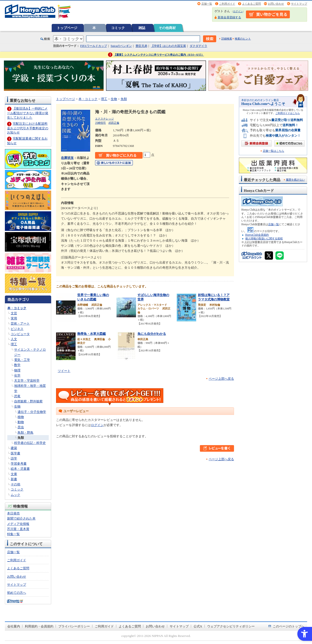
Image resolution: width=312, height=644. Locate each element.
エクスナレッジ (104, 119)
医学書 (15, 453)
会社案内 (14, 626)
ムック (15, 495)
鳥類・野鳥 (25, 433)
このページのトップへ (289, 626)
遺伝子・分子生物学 (32, 412)
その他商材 (167, 28)
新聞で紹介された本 (21, 518)
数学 (17, 365)
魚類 (21, 438)
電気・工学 (22, 360)
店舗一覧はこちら (273, 151)
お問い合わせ (276, 4)
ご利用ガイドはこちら (288, 113)
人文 (14, 339)
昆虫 (21, 427)
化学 (17, 375)
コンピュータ (20, 334)
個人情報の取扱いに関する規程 (264, 238)
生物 (17, 406)
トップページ (67, 28)
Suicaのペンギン (121, 46)
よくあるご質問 (251, 4)
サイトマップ (299, 4)
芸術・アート (20, 323)
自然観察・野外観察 (28, 401)
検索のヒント (243, 39)
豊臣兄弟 (141, 46)
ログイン (238, 11)
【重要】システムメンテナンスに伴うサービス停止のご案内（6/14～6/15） (159, 55)
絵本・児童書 (20, 469)
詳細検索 (227, 39)
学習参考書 (19, 464)
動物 (21, 422)
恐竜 (17, 396)
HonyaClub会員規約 (257, 235)
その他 (15, 484)
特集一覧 (13, 534)
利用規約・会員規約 (39, 626)
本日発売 (13, 513)
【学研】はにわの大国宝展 (168, 46)
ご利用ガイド (227, 4)
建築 (14, 448)
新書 (14, 479)
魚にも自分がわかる (152, 334)
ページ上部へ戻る (221, 379)
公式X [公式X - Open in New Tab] (198, 626)
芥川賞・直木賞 (18, 529)
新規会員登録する (229, 17)
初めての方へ (17, 593)
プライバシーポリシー (74, 626)
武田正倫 (114, 123)
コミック (118, 28)
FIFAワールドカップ (94, 46)
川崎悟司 (100, 123)
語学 (14, 458)
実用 (14, 318)
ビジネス (17, 329)
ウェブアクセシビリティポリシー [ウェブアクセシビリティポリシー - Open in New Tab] (231, 626)
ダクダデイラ (198, 46)
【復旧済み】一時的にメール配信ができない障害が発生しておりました (28, 113)
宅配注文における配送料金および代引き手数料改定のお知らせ (28, 128)
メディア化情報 (18, 524)
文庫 (14, 474)
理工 (14, 344)
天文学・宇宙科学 (27, 381)
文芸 (14, 313)
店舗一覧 (207, 4)
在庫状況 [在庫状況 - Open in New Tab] (67, 158)
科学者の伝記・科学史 (30, 443)
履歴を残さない (295, 180)
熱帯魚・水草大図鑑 (92, 334)
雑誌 (142, 28)
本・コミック (17, 308)
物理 (17, 370)
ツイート (64, 371)
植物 (21, 417)
